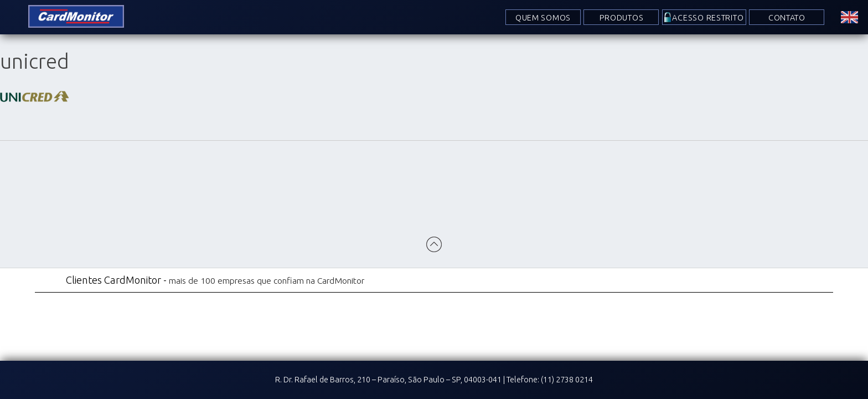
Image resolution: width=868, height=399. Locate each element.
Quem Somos (543, 18)
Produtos (622, 18)
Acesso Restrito (708, 18)
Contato (787, 18)
